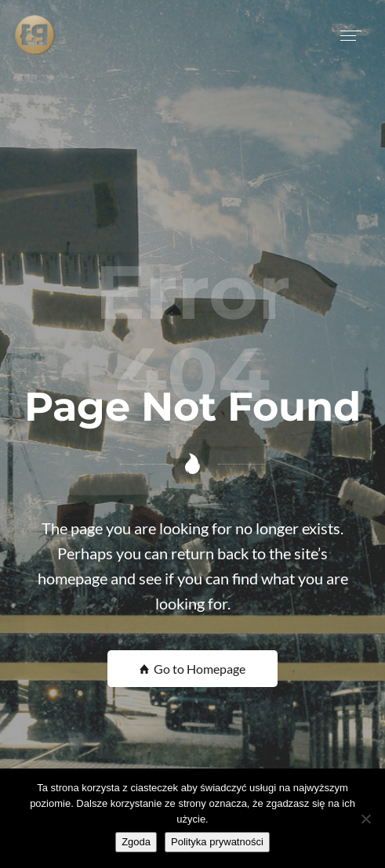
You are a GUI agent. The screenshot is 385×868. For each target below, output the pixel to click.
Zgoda (136, 842)
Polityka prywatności (217, 842)
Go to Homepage (192, 669)
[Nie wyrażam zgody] (365, 819)
